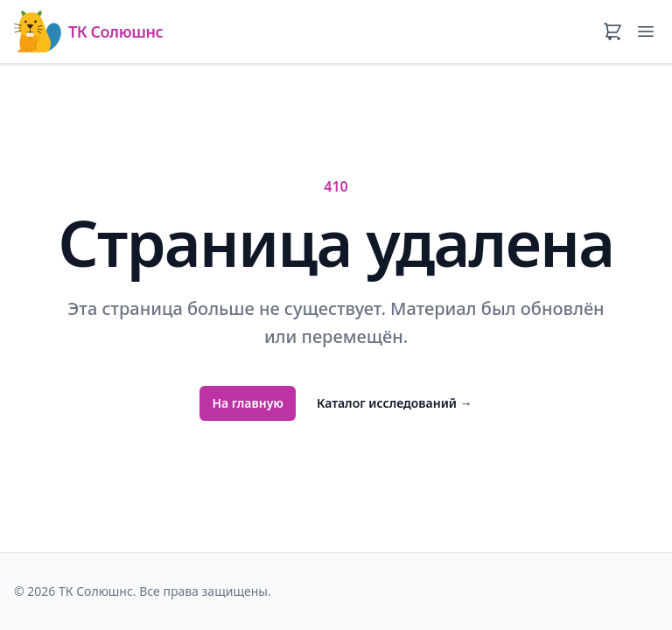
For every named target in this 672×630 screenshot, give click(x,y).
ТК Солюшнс (88, 31)
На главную (248, 403)
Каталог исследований (395, 403)
